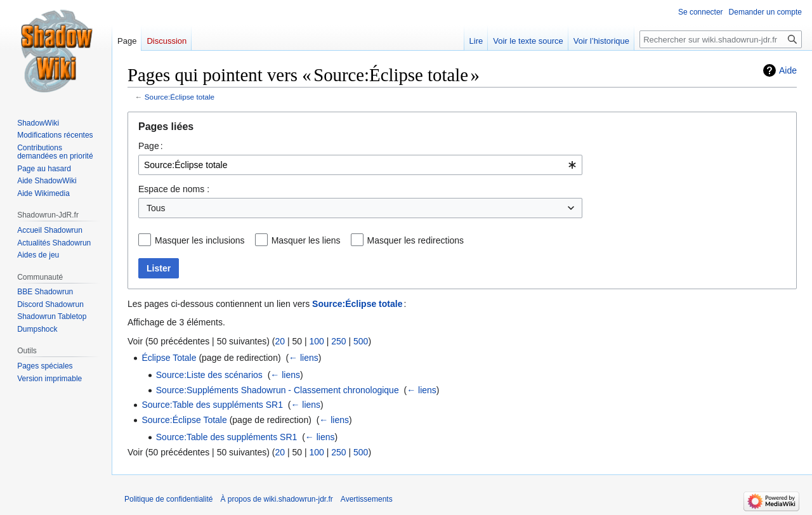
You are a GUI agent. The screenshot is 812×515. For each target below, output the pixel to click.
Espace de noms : (174, 189)
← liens (304, 358)
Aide (788, 70)
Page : (151, 146)
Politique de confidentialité (168, 499)
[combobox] (360, 165)
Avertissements (367, 499)
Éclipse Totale (169, 358)
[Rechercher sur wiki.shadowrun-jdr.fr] (721, 39)
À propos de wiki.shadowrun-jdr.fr (276, 499)
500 (361, 341)
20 (280, 341)
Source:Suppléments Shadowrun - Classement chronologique (278, 390)
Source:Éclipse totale (180, 97)
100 (316, 341)
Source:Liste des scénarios (209, 375)
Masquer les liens (306, 240)
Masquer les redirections (416, 240)
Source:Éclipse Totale (184, 420)
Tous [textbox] (156, 208)
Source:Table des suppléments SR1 (212, 405)
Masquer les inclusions (200, 240)
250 (338, 341)
